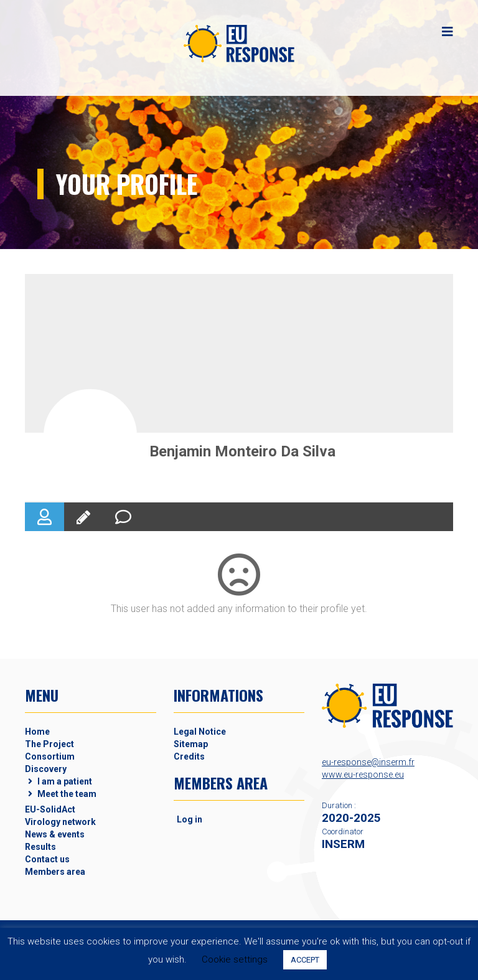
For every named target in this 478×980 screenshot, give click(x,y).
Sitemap (191, 744)
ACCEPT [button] (305, 960)
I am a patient (65, 781)
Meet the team (67, 794)
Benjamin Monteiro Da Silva (242, 451)
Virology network (60, 822)
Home (37, 732)
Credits (189, 756)
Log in (190, 819)
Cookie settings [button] (235, 959)
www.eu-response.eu (363, 775)
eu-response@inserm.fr (368, 762)
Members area (55, 872)
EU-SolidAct (50, 809)
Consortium (50, 756)
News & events (55, 834)
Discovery (46, 769)
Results (40, 847)
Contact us (47, 859)
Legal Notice (200, 732)
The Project (49, 744)
